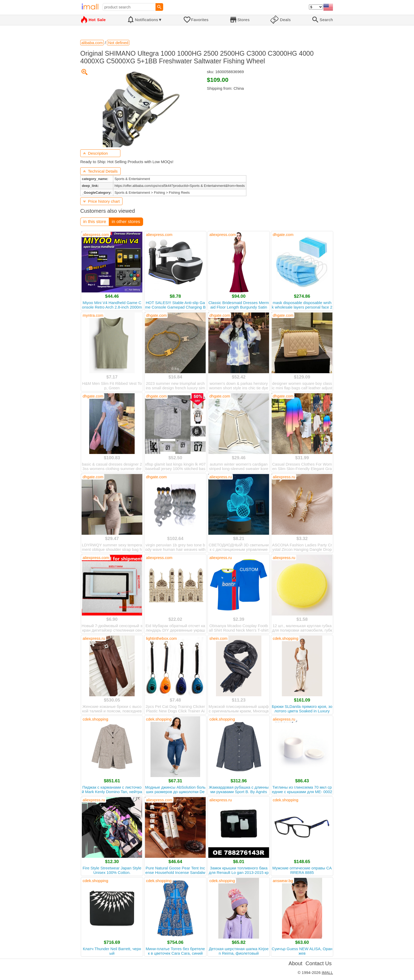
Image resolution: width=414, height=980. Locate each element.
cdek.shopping (286, 638)
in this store (95, 222)
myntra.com (93, 315)
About (295, 963)
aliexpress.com (96, 235)
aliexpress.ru (221, 477)
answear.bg (283, 881)
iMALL (327, 972)
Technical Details (100, 171)
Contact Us (319, 963)
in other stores (126, 222)
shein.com (218, 638)
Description (95, 153)
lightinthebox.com (161, 638)
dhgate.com (283, 235)
